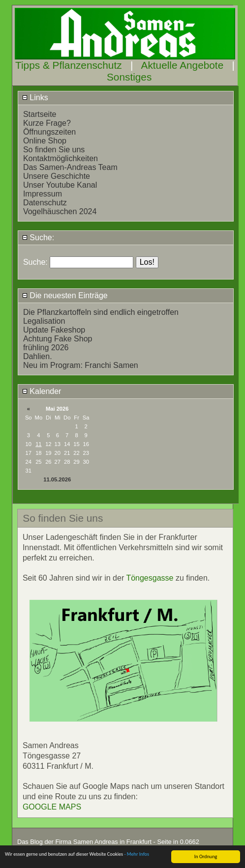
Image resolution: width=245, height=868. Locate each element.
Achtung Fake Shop (58, 339)
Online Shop (45, 141)
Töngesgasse (150, 578)
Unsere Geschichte (57, 176)
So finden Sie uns (54, 150)
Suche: (38, 238)
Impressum (43, 194)
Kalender (42, 391)
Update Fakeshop (54, 330)
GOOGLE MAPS (52, 807)
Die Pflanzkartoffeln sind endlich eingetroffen (101, 312)
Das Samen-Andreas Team (70, 167)
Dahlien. (38, 356)
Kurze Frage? (47, 123)
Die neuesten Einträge (65, 295)
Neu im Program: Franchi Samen (81, 365)
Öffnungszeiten (49, 132)
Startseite (40, 114)
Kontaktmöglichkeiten (61, 158)
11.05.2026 (57, 479)
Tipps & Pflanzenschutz (69, 65)
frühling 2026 (46, 348)
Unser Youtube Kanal (60, 185)
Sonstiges (129, 77)
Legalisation (44, 321)
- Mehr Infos (137, 864)
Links (35, 98)
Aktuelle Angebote (183, 65)
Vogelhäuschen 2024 (60, 211)
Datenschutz (45, 203)
